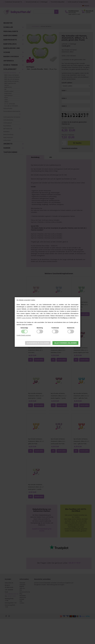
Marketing (40, 328)
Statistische (71, 328)
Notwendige (24, 328)
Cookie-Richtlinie (26, 318)
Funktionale (55, 328)
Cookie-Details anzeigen (24, 335)
